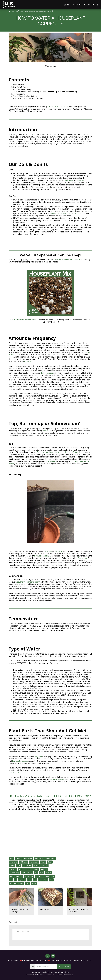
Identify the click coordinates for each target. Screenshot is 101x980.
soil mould (69, 180)
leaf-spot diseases (20, 761)
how (19, 866)
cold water (23, 862)
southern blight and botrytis (29, 582)
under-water (39, 858)
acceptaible (43, 880)
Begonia (38, 756)
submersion (29, 876)
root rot (81, 180)
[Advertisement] (50, 838)
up (11, 876)
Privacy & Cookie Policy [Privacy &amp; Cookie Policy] (65, 975)
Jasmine (61, 779)
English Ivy (82, 558)
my (24, 869)
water (29, 866)
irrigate (45, 866)
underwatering (27, 873)
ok (11, 883)
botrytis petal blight (43, 556)
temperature (19, 883)
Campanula (78, 461)
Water (43, 862)
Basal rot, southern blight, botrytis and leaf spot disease (61, 452)
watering (44, 869)
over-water (28, 858)
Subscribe (64, 967)
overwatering (14, 873)
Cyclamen (48, 551)
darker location (47, 373)
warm (34, 883)
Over (50, 862)
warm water (34, 862)
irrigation (13, 869)
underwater (51, 858)
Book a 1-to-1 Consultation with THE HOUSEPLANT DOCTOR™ (51, 796)
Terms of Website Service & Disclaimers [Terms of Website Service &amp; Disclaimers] (40, 975)
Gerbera (58, 551)
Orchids (45, 431)
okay (30, 880)
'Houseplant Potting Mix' (24, 320)
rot (36, 873)
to (24, 866)
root (41, 873)
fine (51, 880)
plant (12, 858)
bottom (48, 873)
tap (11, 880)
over (29, 869)
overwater (13, 862)
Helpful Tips (19, 11)
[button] (85, 5)
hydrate (37, 866)
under (36, 869)
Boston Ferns (51, 461)
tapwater (22, 880)
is (15, 880)
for (35, 880)
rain (53, 876)
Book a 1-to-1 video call (59, 107)
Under (12, 866)
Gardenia (53, 779)
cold (28, 883)
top (47, 876)
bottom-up (18, 876)
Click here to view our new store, (68, 259)
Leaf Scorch (14, 772)
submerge (40, 876)
